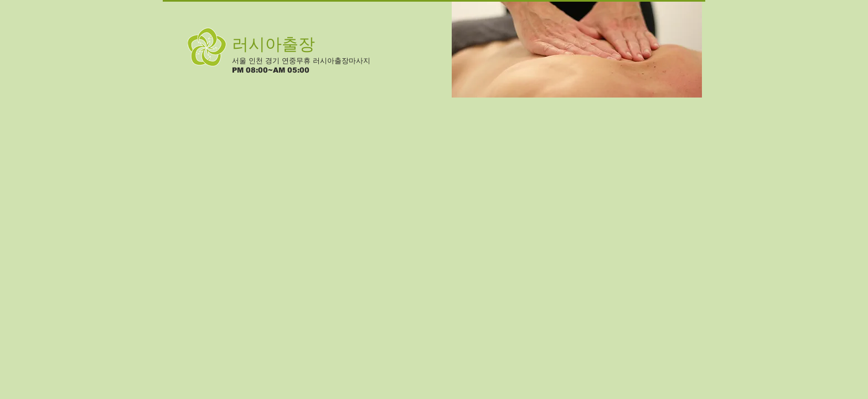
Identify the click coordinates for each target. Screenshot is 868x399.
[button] (577, 49)
